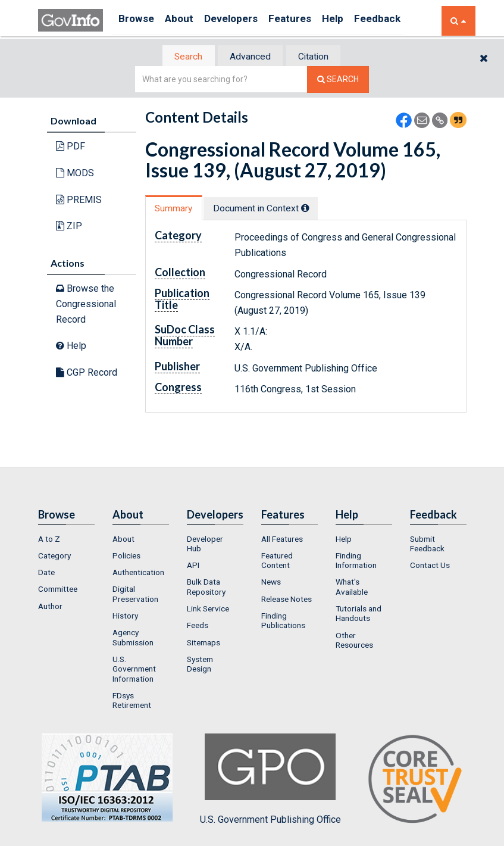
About (187, 21)
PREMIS (79, 200)
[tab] (181, 57)
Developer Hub (205, 544)
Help (358, 21)
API (193, 566)
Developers (244, 21)
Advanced (250, 57)
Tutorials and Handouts (359, 614)
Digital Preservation (135, 595)
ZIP (69, 227)
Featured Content (277, 561)
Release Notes (287, 600)
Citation (321, 57)
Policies (126, 557)
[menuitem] (66, 539)
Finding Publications (283, 622)
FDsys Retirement (132, 701)
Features (309, 21)
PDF (71, 147)
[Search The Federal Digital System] (338, 81)
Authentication (138, 573)
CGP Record (87, 373)
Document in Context (271, 209)
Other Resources (354, 641)
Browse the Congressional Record (86, 305)
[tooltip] (315, 209)
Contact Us (430, 566)
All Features (282, 539)
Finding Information (356, 561)
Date (46, 573)
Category (54, 557)
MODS (75, 174)
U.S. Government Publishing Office (270, 780)
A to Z (49, 539)
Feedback (408, 21)
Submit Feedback (427, 544)
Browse (138, 21)
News (271, 583)
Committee (58, 590)
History (125, 617)
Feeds (198, 626)
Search (181, 57)
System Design (200, 665)
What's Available (352, 588)
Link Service (208, 610)
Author (50, 607)
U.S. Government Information (134, 670)
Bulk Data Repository (206, 588)
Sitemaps (204, 643)
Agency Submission (133, 638)
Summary (177, 209)
